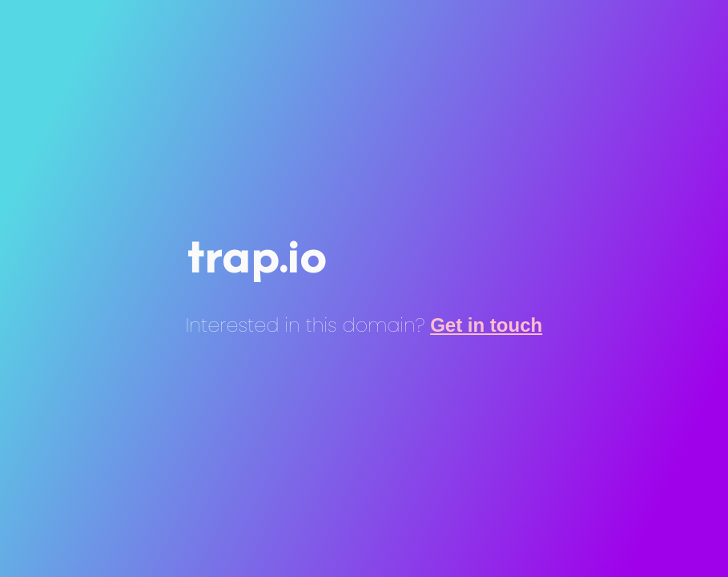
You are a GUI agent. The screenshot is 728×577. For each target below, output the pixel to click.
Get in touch (486, 325)
